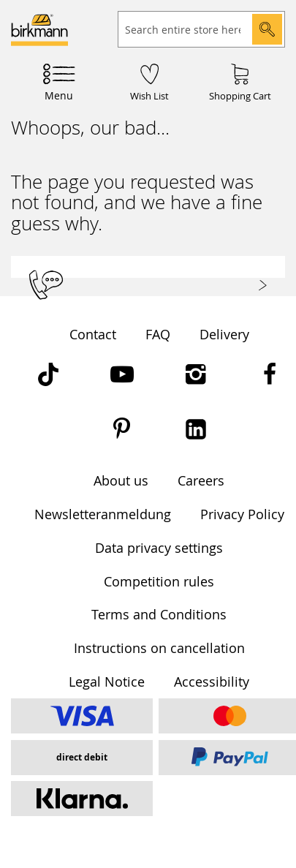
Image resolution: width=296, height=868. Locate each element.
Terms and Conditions (159, 614)
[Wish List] (149, 81)
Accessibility (212, 682)
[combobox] (201, 29)
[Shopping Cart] (240, 81)
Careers (201, 480)
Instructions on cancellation (159, 648)
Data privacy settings (159, 548)
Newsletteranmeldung (103, 514)
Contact (93, 334)
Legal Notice (107, 682)
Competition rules (159, 581)
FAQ (158, 334)
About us (121, 480)
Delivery (224, 334)
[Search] (267, 29)
